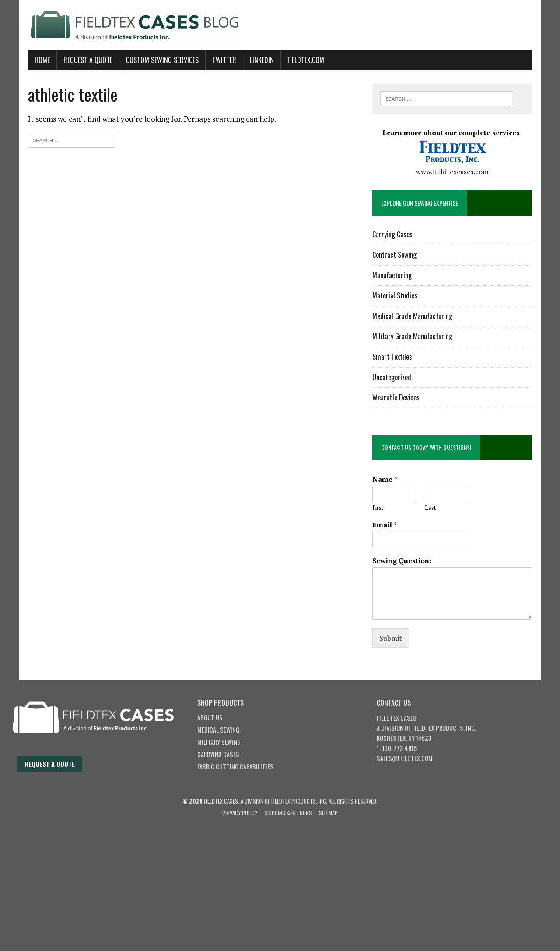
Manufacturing (392, 275)
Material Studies (395, 295)
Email (385, 525)
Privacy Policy (240, 813)
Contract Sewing (394, 255)
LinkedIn (262, 60)
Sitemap (328, 813)
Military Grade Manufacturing (412, 336)
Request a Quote (50, 764)
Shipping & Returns (288, 813)
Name (385, 479)
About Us (210, 718)
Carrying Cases (392, 234)
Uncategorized (392, 377)
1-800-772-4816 (397, 748)
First (378, 508)
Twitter (224, 60)
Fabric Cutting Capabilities (235, 767)
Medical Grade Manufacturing (412, 316)
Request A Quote (88, 60)
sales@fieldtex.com (405, 758)
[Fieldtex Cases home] (102, 751)
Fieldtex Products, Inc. (444, 728)
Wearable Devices (396, 397)
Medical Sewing (218, 730)
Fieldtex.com (306, 60)
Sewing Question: (402, 561)
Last (430, 508)
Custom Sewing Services (162, 60)
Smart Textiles (392, 357)
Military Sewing (219, 742)
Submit (391, 638)
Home (42, 60)
